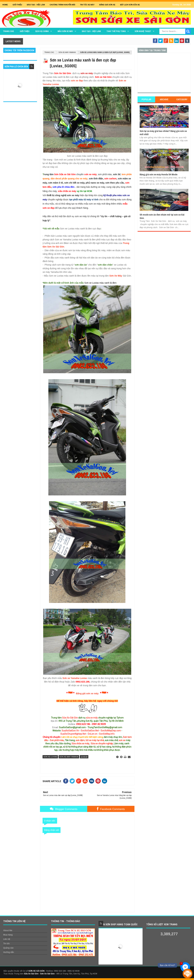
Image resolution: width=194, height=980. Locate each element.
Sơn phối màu (57, 740)
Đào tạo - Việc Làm (36, 5)
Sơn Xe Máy (116, 276)
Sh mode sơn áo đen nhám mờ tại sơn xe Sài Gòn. (162, 216)
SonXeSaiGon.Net (90, 731)
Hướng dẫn (9, 952)
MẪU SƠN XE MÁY (65, 31)
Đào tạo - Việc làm (91, 31)
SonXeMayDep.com (111, 731)
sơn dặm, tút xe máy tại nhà (90, 740)
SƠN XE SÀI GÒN (36, 971)
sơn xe (122, 740)
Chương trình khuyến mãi (62, 5)
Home (5, 5)
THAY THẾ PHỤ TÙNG (116, 31)
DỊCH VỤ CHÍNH (42, 31)
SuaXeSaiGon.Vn (70, 731)
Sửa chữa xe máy (80, 744)
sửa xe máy (92, 718)
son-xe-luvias (50, 757)
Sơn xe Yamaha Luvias (75, 678)
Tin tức (6, 943)
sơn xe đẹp (77, 81)
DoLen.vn (93, 734)
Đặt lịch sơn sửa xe (130, 5)
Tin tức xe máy (87, 5)
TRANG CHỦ (8, 31)
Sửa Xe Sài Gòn (70, 718)
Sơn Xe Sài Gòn (47, 974)
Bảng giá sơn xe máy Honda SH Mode (158, 174)
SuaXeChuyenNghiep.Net (73, 734)
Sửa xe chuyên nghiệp (102, 744)
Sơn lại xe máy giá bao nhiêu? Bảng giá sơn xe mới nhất (163, 133)
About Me (8, 930)
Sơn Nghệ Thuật (143, 31)
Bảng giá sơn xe (107, 5)
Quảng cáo (8, 948)
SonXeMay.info (107, 734)
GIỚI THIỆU (17, 5)
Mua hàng (8, 935)
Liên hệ (7, 939)
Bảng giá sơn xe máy (87, 693)
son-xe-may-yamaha (67, 52)
